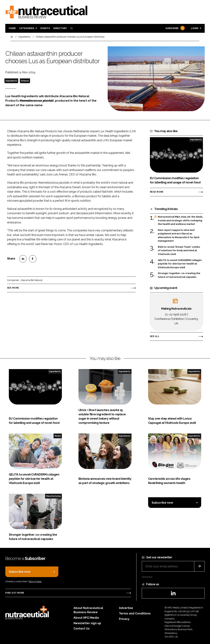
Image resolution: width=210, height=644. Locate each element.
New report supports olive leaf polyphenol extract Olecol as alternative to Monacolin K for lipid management (179, 236)
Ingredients (11, 81)
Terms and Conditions (135, 613)
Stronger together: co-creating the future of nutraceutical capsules (179, 275)
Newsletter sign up (87, 623)
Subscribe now (162, 503)
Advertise (126, 608)
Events (45, 28)
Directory (60, 28)
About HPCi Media (86, 618)
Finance (25, 81)
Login (195, 28)
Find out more (15, 593)
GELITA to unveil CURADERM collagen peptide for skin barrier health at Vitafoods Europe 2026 (180, 264)
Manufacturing (53, 496)
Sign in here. (35, 581)
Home (12, 28)
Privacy (124, 619)
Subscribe (175, 28)
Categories (27, 28)
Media (58, 436)
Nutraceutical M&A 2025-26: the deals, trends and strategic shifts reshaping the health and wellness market (180, 220)
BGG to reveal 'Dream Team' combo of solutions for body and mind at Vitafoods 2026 (179, 251)
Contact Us (82, 629)
